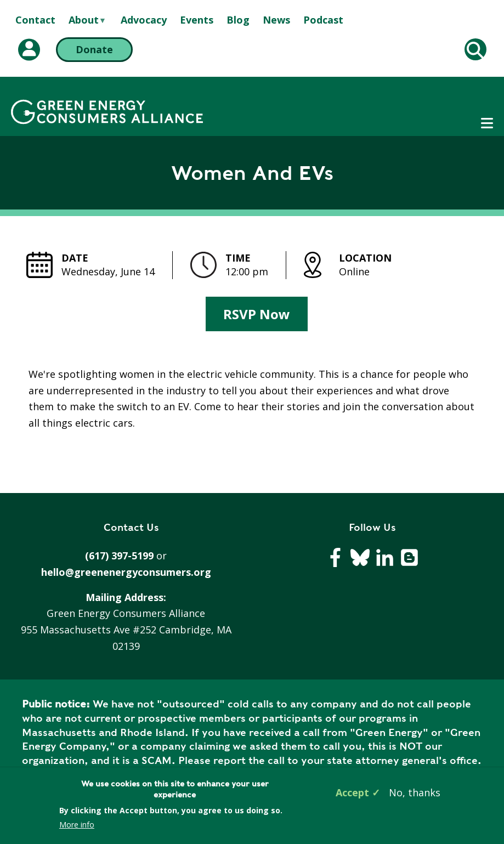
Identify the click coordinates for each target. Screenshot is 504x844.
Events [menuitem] (197, 20)
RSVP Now (257, 314)
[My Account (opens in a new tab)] (29, 50)
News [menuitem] (276, 20)
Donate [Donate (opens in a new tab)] (94, 49)
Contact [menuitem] (35, 20)
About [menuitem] (84, 20)
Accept (352, 792)
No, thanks (415, 792)
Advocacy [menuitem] (144, 20)
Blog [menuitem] (238, 20)
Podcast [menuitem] (323, 20)
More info (77, 825)
